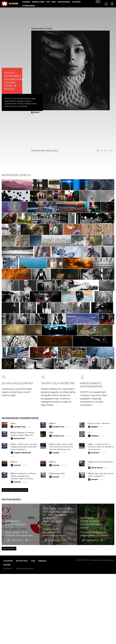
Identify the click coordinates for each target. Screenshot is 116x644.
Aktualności (11, 603)
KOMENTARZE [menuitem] (29, 6)
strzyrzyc (17, 569)
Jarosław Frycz (20, 531)
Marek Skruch (19, 542)
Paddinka (95, 540)
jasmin (37, 112)
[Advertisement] (72, 131)
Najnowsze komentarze (20, 522)
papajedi (94, 531)
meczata (56, 557)
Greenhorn (95, 557)
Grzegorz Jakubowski (22, 557)
